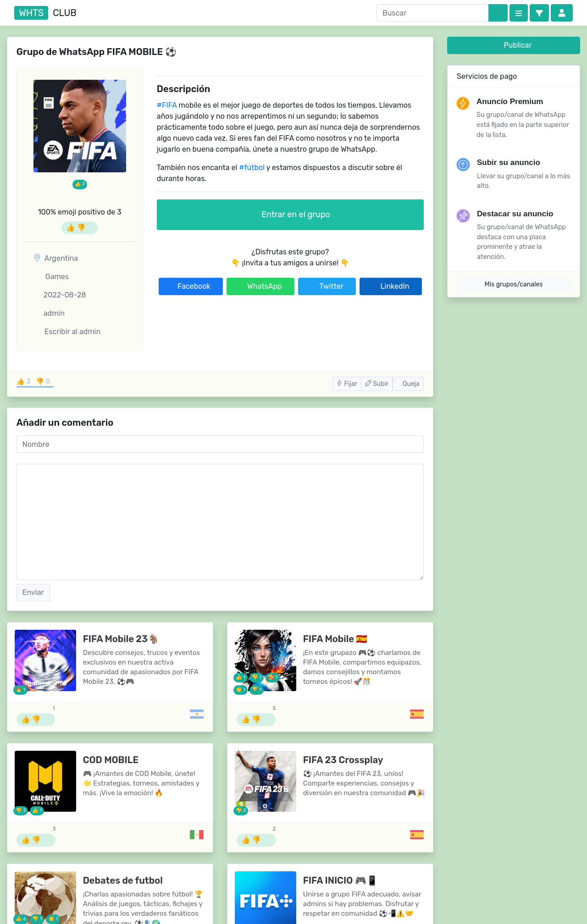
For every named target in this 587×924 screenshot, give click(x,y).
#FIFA (167, 105)
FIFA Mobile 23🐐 (121, 639)
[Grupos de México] (197, 835)
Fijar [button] (347, 384)
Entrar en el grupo (290, 214)
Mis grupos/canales (514, 284)
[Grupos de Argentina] (197, 714)
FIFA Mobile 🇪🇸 (335, 639)
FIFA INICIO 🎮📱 (341, 880)
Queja (408, 384)
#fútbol (252, 168)
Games (51, 277)
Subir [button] (377, 384)
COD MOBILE (111, 760)
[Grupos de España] (417, 714)
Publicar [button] (514, 45)
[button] (539, 13)
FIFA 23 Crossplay (343, 760)
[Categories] (519, 13)
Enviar (33, 592)
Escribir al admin (67, 332)
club (45, 13)
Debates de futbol (123, 880)
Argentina (61, 258)
